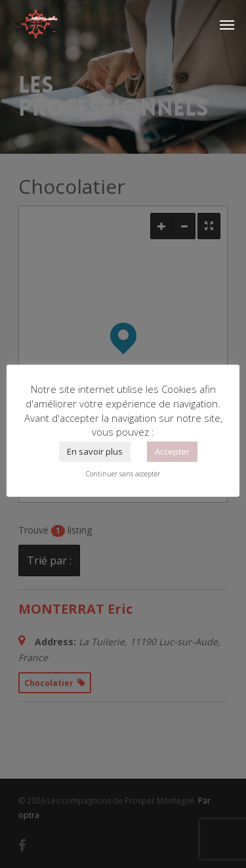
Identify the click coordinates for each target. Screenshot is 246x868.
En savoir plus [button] (95, 451)
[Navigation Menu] (227, 24)
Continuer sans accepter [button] (123, 474)
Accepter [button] (172, 451)
